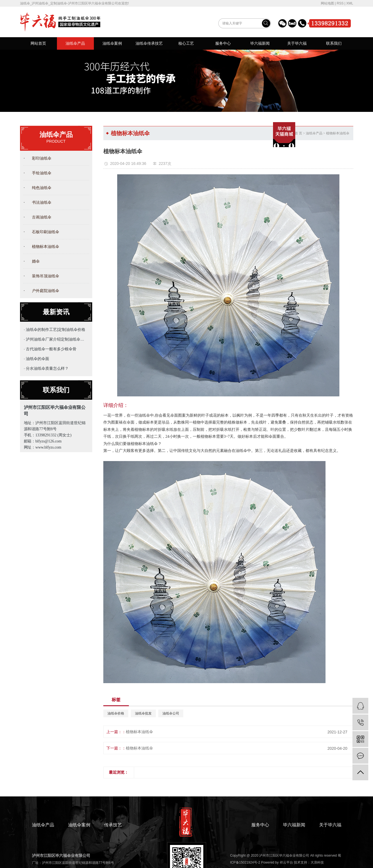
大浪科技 (317, 862)
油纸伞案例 (112, 43)
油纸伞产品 (75, 43)
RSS (340, 3)
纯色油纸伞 (42, 188)
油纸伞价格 (116, 713)
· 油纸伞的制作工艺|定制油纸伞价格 (55, 329)
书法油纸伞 (42, 202)
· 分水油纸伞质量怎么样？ (46, 368)
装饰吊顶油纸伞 (46, 276)
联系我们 (334, 43)
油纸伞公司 (171, 713)
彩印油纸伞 (42, 158)
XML (350, 3)
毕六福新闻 (260, 43)
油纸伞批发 (143, 713)
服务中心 (223, 43)
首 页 (298, 133)
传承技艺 (113, 825)
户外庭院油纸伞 (46, 291)
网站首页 (38, 43)
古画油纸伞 (42, 217)
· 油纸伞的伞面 (37, 359)
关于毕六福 (297, 43)
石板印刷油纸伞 (46, 232)
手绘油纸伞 (42, 173)
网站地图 (327, 3)
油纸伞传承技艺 (149, 43)
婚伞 (36, 261)
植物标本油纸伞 (46, 246)
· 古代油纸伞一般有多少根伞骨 (50, 349)
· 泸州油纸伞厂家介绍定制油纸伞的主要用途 (55, 339)
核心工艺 (186, 43)
